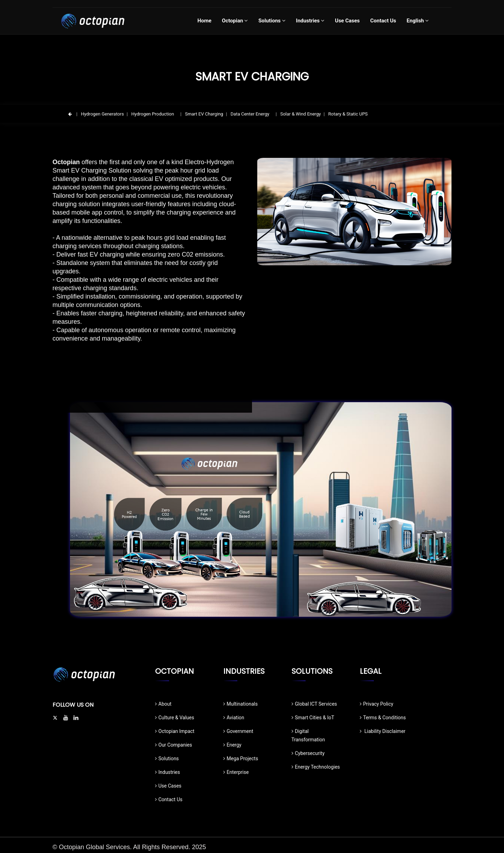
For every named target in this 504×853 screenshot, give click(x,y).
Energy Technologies (316, 767)
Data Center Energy (250, 114)
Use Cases (168, 786)
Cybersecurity (308, 753)
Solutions (167, 758)
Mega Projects (241, 758)
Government (238, 731)
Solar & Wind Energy (301, 114)
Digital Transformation (308, 735)
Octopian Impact (175, 731)
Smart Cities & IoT (313, 718)
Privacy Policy (377, 704)
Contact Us (169, 799)
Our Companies (174, 745)
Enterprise (236, 772)
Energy (232, 745)
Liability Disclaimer (383, 731)
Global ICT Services (314, 704)
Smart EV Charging (204, 114)
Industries (168, 772)
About (163, 704)
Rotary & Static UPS (348, 114)
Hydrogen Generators (102, 114)
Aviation (234, 718)
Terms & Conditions (383, 718)
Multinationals (241, 704)
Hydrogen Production (153, 114)
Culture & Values (175, 718)
